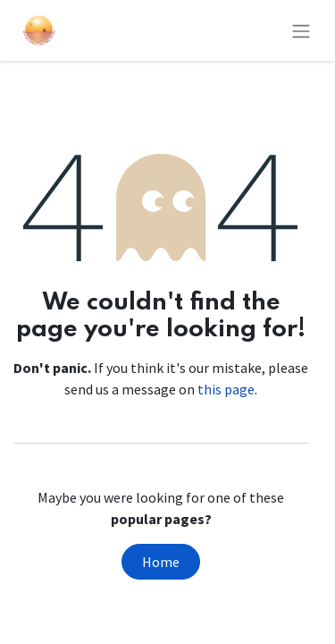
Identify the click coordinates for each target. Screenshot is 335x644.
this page (226, 389)
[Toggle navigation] (301, 30)
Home (161, 562)
